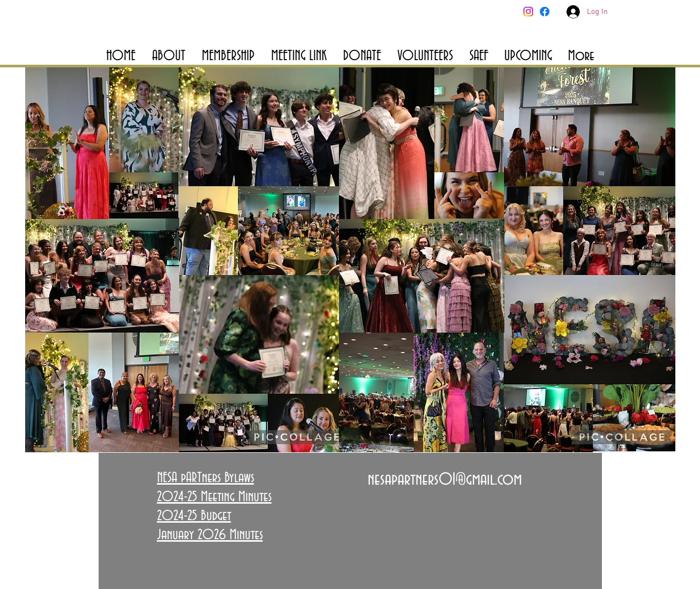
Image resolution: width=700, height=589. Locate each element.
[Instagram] (528, 12)
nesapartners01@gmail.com (445, 480)
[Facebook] (545, 12)
